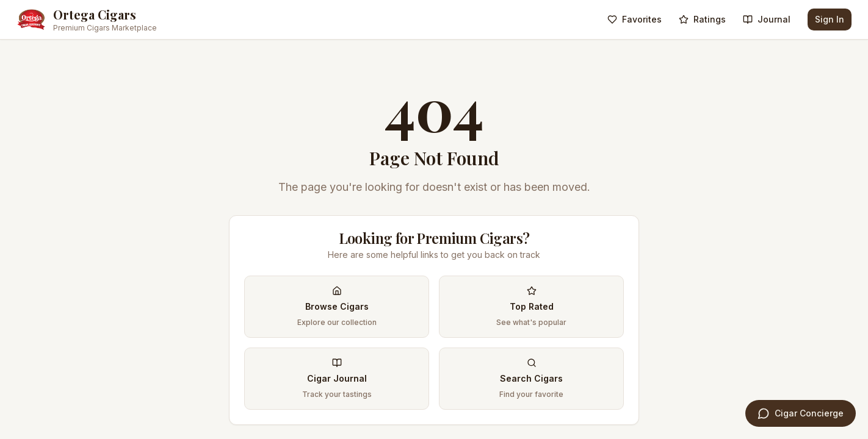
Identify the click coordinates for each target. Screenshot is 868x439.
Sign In (830, 19)
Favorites (635, 19)
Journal (767, 19)
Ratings (702, 19)
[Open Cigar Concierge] (801, 413)
